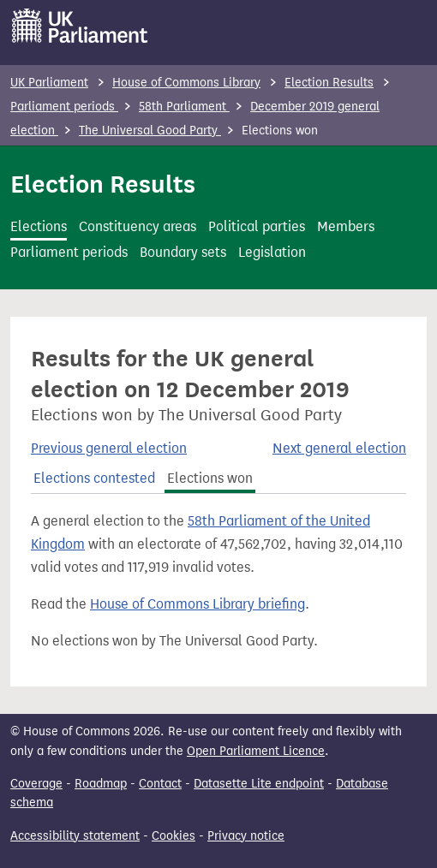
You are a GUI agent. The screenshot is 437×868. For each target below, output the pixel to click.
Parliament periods (64, 107)
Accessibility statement (75, 836)
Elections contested (94, 478)
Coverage (36, 784)
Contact (160, 784)
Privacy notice (246, 836)
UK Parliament (49, 83)
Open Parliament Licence (256, 751)
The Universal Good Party (150, 131)
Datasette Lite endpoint (259, 784)
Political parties (257, 226)
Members (346, 226)
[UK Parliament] (80, 26)
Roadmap (101, 784)
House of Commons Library (186, 83)
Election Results (329, 83)
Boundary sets (183, 252)
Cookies (174, 836)
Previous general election (109, 448)
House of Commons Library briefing (198, 604)
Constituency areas (138, 226)
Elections (39, 226)
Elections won (210, 478)
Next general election (339, 448)
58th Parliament (184, 107)
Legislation (272, 252)
